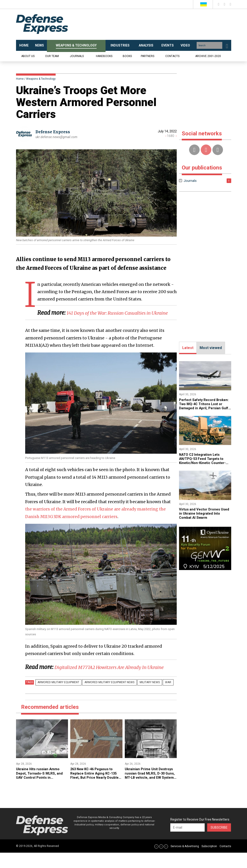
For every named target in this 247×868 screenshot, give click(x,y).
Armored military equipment (57, 698)
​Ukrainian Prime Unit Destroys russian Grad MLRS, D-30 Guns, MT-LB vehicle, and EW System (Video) (151, 791)
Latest (188, 348)
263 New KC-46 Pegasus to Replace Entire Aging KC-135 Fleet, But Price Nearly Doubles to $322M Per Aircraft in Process (95, 793)
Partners (148, 56)
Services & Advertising (185, 862)
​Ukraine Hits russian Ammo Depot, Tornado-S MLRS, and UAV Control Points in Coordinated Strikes (41, 791)
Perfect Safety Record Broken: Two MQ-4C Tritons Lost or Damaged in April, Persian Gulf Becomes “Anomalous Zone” (203, 408)
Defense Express (54, 132)
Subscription (209, 862)
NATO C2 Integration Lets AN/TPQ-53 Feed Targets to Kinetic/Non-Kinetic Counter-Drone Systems (204, 461)
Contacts (172, 56)
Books (127, 56)
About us (28, 56)
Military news (143, 698)
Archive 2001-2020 (208, 56)
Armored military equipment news (106, 698)
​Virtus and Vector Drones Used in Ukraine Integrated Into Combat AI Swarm (202, 513)
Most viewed (211, 348)
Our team (52, 56)
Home (20, 79)
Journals (77, 56)
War (159, 698)
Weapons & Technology (41, 79)
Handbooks (104, 56)
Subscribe (219, 843)
